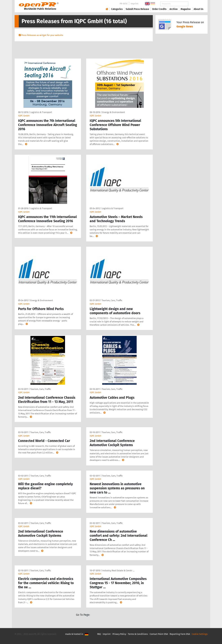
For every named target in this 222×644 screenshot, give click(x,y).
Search (196, 4)
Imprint (134, 4)
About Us (199, 9)
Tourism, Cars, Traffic (112, 300)
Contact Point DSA (159, 634)
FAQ (99, 634)
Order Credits (159, 9)
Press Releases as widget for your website (42, 35)
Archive (174, 9)
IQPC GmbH (24, 116)
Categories (117, 9)
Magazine (186, 9)
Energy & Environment (114, 112)
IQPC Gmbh (24, 526)
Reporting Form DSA (180, 634)
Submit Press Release (137, 9)
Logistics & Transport (41, 112)
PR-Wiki (124, 4)
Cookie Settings (200, 634)
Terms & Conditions (138, 634)
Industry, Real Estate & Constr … (118, 570)
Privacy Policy (119, 634)
